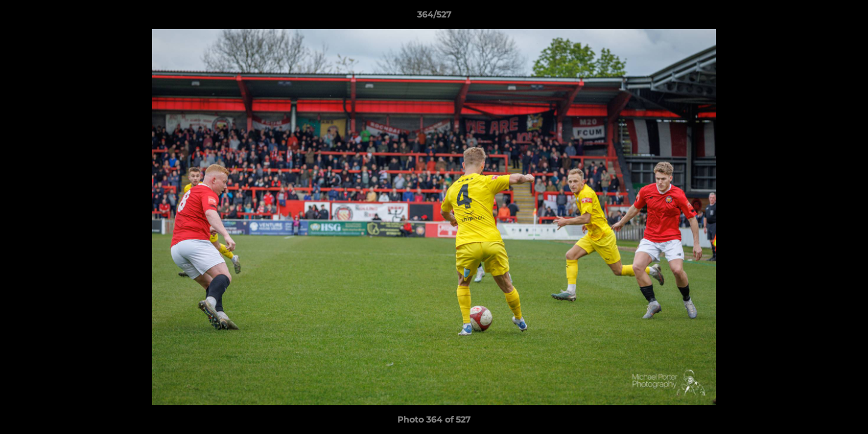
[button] (846, 17)
